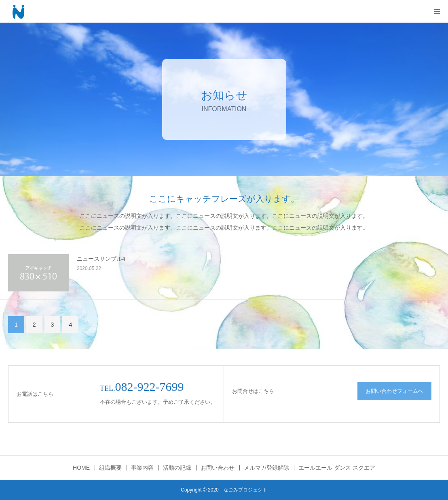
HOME (81, 468)
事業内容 (142, 468)
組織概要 (110, 468)
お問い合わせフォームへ (394, 391)
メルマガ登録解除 (266, 468)
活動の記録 (177, 468)
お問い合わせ (218, 468)
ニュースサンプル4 (101, 259)
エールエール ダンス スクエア (337, 468)
